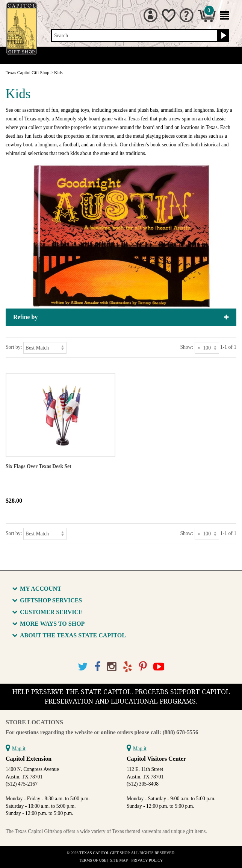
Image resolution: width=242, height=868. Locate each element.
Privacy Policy (147, 860)
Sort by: (14, 347)
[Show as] (207, 348)
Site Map (119, 860)
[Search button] (223, 36)
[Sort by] (45, 348)
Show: (187, 347)
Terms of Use (93, 860)
